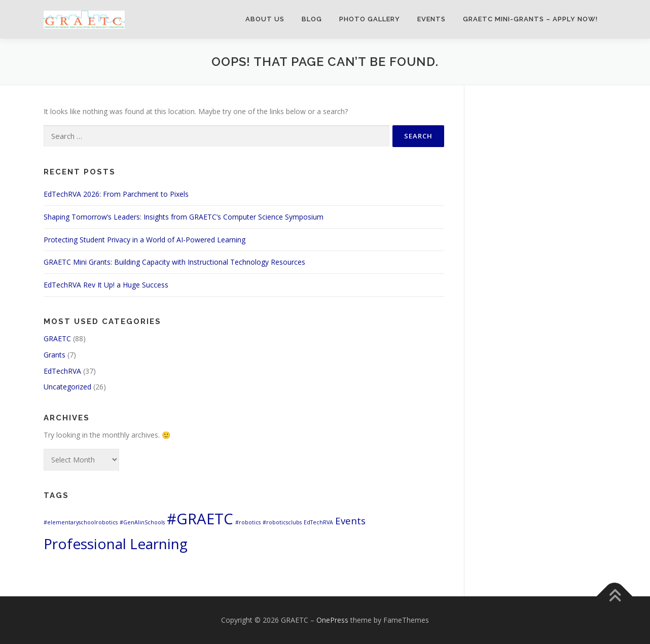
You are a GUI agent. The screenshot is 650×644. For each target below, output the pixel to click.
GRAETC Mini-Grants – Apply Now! (530, 19)
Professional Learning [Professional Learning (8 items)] (116, 544)
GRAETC (57, 338)
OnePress (332, 620)
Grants (55, 355)
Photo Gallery (370, 19)
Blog (312, 19)
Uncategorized (67, 387)
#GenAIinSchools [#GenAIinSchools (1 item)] (142, 522)
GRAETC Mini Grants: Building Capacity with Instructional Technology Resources (174, 262)
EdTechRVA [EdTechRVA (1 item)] (318, 522)
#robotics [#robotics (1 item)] (248, 522)
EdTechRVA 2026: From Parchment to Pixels (116, 194)
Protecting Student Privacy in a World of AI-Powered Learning (145, 240)
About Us (265, 19)
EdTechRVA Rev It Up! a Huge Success (106, 285)
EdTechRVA (62, 371)
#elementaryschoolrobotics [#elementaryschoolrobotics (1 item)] (81, 522)
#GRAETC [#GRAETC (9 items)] (200, 519)
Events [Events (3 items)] (350, 521)
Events (431, 19)
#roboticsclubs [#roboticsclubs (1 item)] (282, 522)
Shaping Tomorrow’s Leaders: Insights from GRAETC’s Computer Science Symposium (184, 217)
